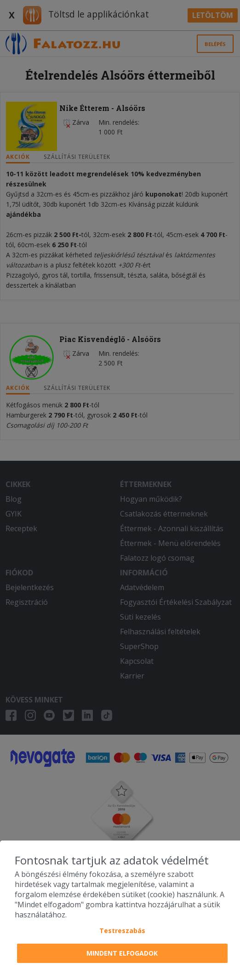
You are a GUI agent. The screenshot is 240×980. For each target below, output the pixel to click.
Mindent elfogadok (122, 953)
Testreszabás (122, 931)
